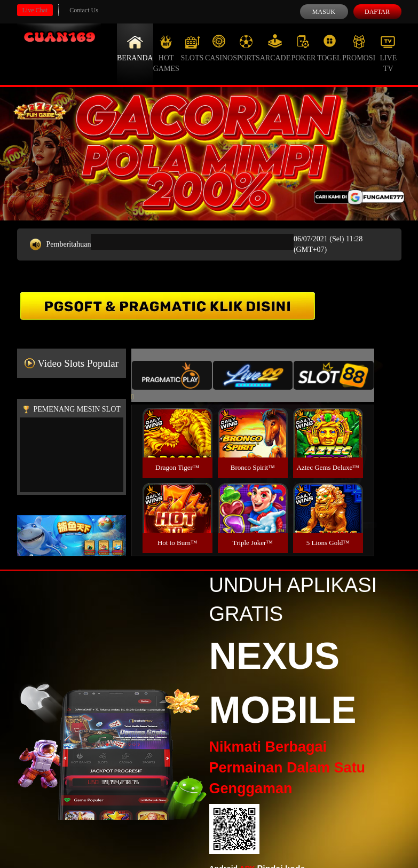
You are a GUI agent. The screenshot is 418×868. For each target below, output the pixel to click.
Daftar (377, 12)
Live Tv (388, 53)
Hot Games (166, 53)
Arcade (275, 48)
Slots (192, 48)
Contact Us (84, 10)
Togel (329, 48)
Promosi (359, 48)
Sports (246, 48)
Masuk (324, 12)
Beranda (135, 48)
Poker (303, 48)
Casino (219, 48)
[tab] (172, 375)
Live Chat (35, 10)
